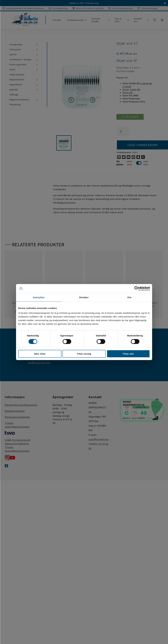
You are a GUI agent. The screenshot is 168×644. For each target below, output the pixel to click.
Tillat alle (128, 354)
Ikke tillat (40, 354)
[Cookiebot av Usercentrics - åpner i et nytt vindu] (137, 289)
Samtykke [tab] (39, 297)
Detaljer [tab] (84, 297)
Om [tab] (129, 297)
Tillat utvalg (84, 354)
